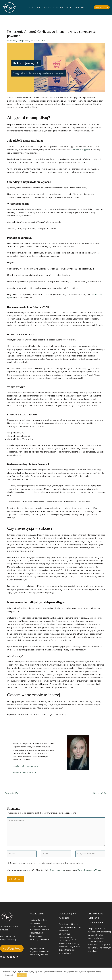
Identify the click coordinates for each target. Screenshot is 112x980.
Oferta (32, 7)
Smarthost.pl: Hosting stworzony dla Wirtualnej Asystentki (70, 927)
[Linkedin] (1, 957)
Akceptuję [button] (22, 975)
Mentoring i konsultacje (40, 939)
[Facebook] (8, 957)
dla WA (42, 40)
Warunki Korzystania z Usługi (89, 870)
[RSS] (17, 957)
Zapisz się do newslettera (12, 948)
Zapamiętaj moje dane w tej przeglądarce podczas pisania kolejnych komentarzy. (47, 863)
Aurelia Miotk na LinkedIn (24, 772)
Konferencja (35, 923)
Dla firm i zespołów (38, 926)
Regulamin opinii (37, 948)
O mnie (70, 7)
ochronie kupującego (81, 150)
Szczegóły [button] (9, 975)
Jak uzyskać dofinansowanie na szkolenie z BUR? (68, 937)
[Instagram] (4, 957)
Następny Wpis (101, 793)
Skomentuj (12, 40)
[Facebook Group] (14, 957)
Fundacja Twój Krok (38, 920)
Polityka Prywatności (39, 955)
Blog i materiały (83, 7)
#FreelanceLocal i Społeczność (50, 7)
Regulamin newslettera (40, 952)
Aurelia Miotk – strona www (26, 766)
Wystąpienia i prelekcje (40, 930)
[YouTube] (11, 957)
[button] (34, 7)
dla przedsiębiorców (28, 40)
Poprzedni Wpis (11, 793)
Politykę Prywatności (56, 870)
